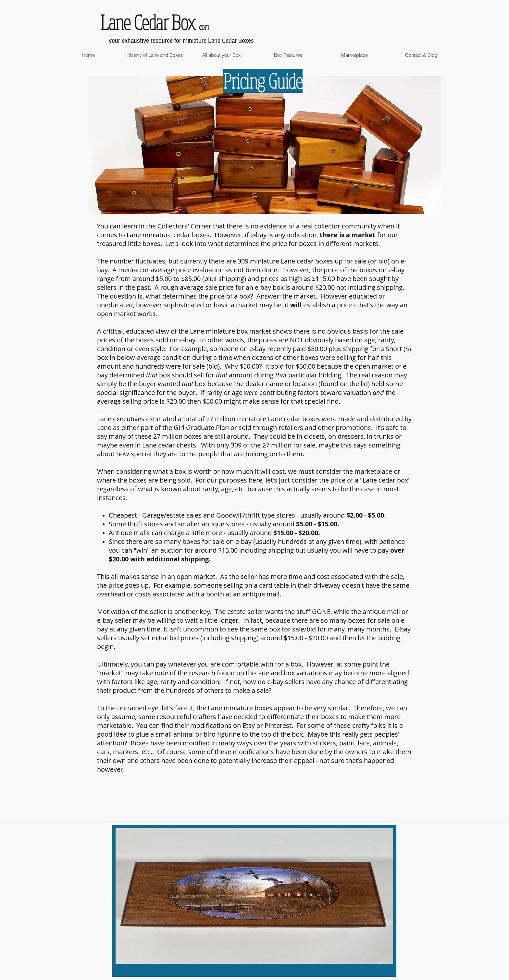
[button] (155, 55)
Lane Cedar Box (148, 22)
